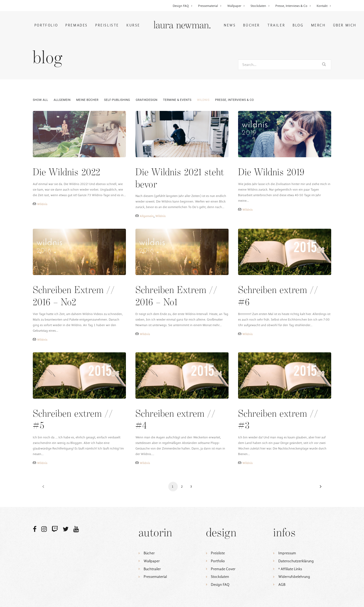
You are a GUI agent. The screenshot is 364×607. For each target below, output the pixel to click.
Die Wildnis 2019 (271, 173)
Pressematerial (210, 6)
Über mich (345, 25)
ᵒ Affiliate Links (290, 569)
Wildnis (203, 100)
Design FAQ (183, 6)
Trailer (276, 25)
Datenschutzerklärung (296, 561)
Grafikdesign (147, 100)
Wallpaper (236, 6)
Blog (298, 25)
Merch (318, 25)
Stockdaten (260, 6)
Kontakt (324, 6)
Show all (40, 100)
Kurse (133, 25)
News (230, 25)
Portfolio (46, 25)
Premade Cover (223, 569)
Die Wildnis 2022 (67, 173)
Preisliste (107, 25)
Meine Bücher (87, 100)
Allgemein (62, 100)
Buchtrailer (152, 569)
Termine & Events (177, 100)
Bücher (252, 25)
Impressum (287, 553)
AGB (282, 585)
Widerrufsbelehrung (294, 577)
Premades (77, 25)
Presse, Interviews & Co (293, 6)
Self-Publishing (117, 100)
